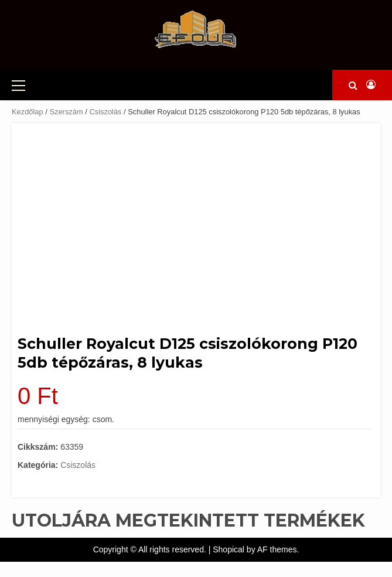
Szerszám (66, 112)
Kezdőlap (28, 112)
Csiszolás (105, 112)
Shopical (229, 549)
